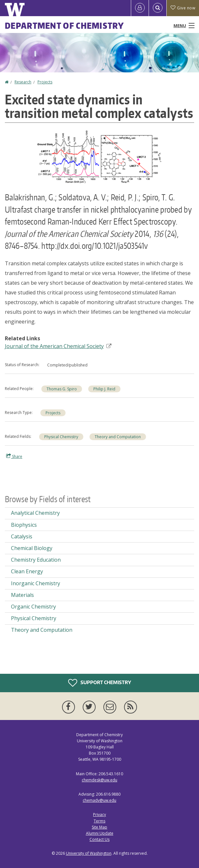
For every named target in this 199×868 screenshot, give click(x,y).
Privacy (99, 815)
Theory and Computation (118, 437)
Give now (183, 8)
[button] (100, 156)
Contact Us (99, 839)
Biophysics (24, 525)
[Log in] (140, 8)
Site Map (99, 827)
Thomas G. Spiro (62, 389)
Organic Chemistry (33, 607)
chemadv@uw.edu (99, 800)
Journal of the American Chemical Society (58, 346)
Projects (45, 82)
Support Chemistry (100, 683)
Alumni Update (100, 833)
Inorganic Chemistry (36, 583)
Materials (22, 595)
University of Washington (89, 853)
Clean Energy (27, 571)
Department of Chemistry (64, 26)
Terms (99, 821)
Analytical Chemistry (35, 513)
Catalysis (22, 536)
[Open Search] (158, 8)
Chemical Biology (32, 548)
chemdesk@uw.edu (99, 780)
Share (14, 456)
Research (23, 82)
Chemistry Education (36, 560)
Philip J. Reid (104, 389)
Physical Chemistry (61, 437)
